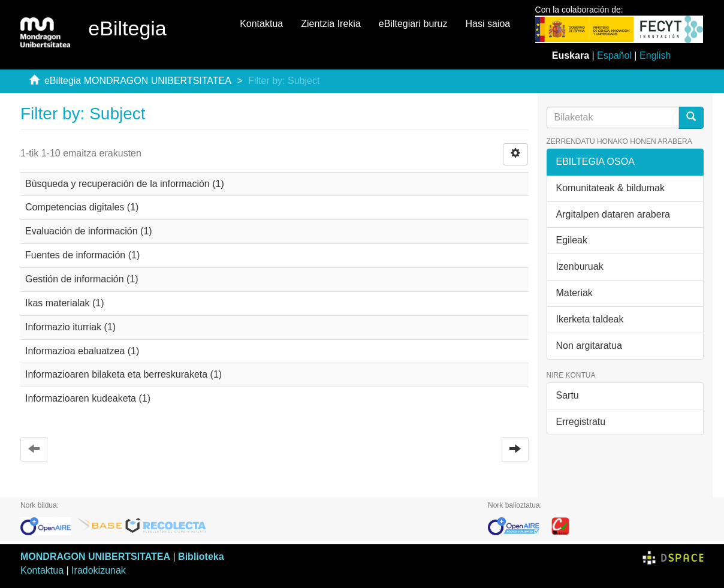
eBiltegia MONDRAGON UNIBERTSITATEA (138, 81)
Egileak (572, 240)
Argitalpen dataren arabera (613, 214)
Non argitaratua (589, 346)
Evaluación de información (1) (89, 231)
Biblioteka (201, 557)
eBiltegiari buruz (413, 24)
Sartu (568, 395)
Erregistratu (581, 422)
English (655, 55)
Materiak (574, 293)
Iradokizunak (99, 570)
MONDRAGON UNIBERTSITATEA (95, 557)
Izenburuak (580, 266)
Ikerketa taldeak (590, 319)
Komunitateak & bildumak (610, 188)
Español (614, 55)
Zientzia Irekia (331, 24)
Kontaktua (261, 24)
